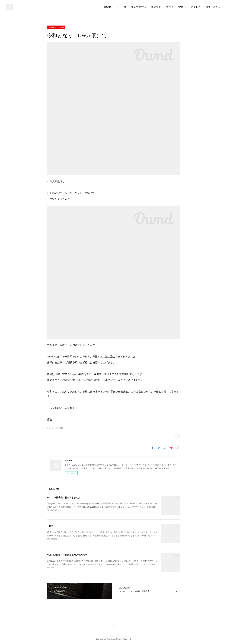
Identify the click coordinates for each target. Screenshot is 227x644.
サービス (121, 7)
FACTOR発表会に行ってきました (64, 497)
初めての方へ (139, 7)
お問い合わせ (213, 7)
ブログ (170, 7)
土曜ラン (51, 526)
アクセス (196, 7)
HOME (108, 7)
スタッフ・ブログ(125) (55, 428)
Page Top (113, 626)
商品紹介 (156, 7)
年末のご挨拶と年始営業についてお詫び (67, 555)
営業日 (182, 7)
